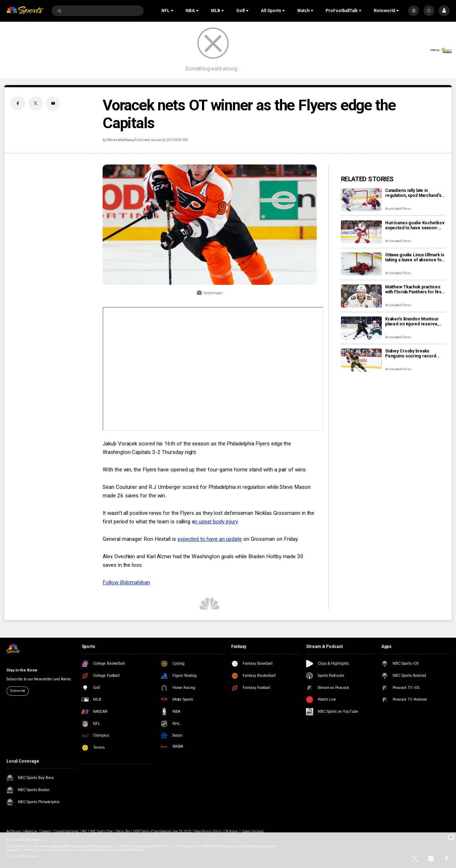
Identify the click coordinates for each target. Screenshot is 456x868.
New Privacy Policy (208, 831)
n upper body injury (216, 522)
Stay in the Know (22, 670)
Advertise (31, 831)
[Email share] (53, 103)
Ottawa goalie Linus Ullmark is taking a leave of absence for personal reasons (415, 257)
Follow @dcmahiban (126, 582)
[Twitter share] (36, 103)
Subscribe (17, 691)
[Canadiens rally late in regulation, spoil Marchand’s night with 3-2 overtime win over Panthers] (361, 200)
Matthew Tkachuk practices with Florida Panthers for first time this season (414, 289)
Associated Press (398, 209)
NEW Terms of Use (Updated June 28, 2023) (162, 831)
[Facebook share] (18, 103)
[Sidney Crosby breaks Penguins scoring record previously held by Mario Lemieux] (361, 360)
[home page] (25, 11)
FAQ (84, 831)
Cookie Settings (253, 831)
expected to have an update (210, 539)
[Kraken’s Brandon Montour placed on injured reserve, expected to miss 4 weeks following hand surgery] (361, 328)
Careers (46, 831)
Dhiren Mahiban (119, 140)
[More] (414, 11)
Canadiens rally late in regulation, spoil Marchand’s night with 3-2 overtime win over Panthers (413, 193)
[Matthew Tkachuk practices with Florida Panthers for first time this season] (361, 296)
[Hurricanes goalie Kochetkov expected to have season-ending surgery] (361, 232)
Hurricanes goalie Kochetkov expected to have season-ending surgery (415, 225)
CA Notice (231, 831)
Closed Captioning (66, 831)
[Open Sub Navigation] (173, 11)
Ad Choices (14, 831)
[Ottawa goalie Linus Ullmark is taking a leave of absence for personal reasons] (361, 264)
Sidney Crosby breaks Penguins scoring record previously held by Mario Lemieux (411, 354)
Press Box (123, 831)
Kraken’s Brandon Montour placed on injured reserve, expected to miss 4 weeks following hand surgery (412, 321)
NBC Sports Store (102, 831)
